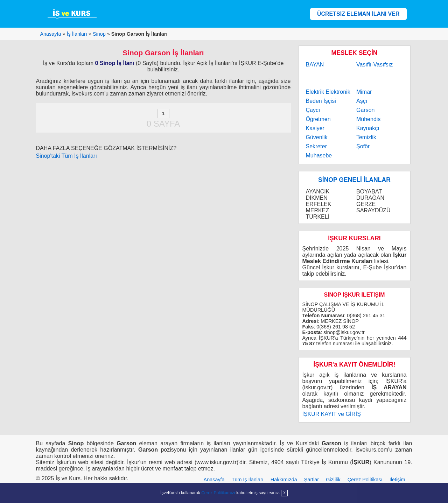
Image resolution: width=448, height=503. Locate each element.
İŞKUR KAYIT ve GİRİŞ (332, 414)
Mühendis (368, 119)
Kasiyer (315, 128)
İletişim (397, 480)
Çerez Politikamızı (218, 493)
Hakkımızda (284, 480)
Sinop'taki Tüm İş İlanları (66, 156)
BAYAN (315, 65)
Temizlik (366, 137)
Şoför (363, 146)
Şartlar (311, 480)
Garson (365, 110)
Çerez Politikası (365, 480)
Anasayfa (214, 480)
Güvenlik (317, 137)
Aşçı (362, 101)
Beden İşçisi (321, 101)
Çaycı (313, 110)
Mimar (364, 92)
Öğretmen (318, 119)
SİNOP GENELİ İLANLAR (354, 180)
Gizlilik (333, 480)
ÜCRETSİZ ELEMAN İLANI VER (358, 14)
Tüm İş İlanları (248, 480)
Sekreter (316, 146)
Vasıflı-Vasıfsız (374, 65)
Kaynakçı (368, 128)
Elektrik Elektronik (328, 92)
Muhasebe (319, 155)
